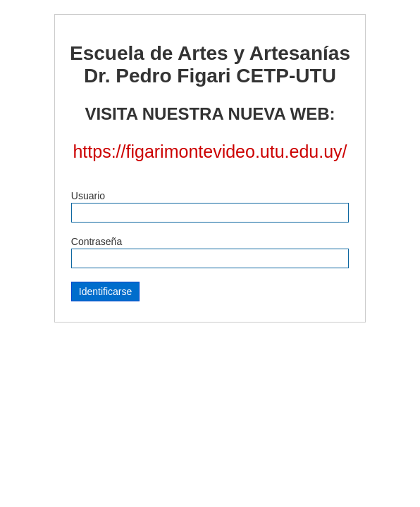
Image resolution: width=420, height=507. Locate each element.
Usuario (88, 196)
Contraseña (97, 242)
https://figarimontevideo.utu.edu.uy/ (210, 151)
